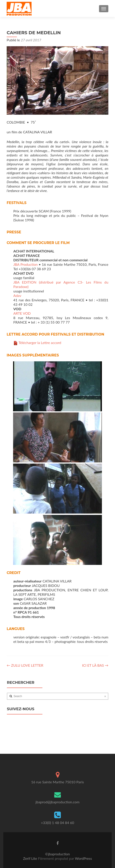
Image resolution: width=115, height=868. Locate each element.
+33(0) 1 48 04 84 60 (57, 823)
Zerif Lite (31, 858)
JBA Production (25, 264)
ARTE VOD (22, 313)
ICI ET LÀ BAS (95, 665)
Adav (17, 295)
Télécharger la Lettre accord (40, 343)
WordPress (83, 858)
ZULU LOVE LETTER (25, 665)
